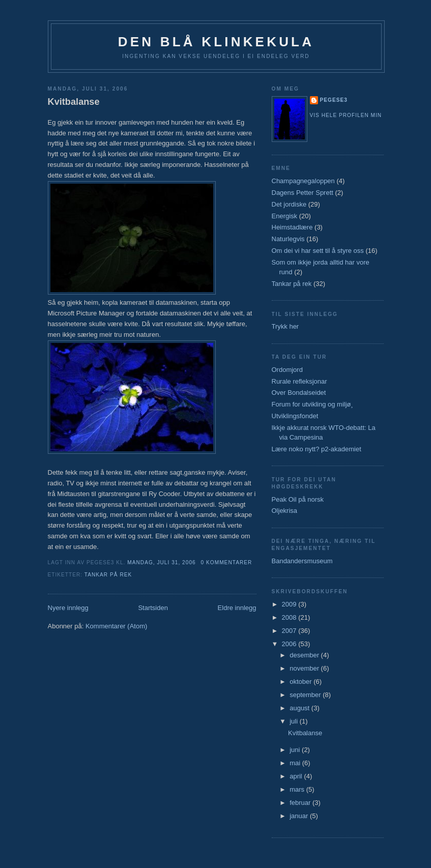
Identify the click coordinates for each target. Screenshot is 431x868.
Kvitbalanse (74, 102)
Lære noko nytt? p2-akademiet (317, 449)
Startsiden (153, 608)
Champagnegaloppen (303, 181)
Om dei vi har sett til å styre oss (318, 251)
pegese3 (334, 100)
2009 (290, 604)
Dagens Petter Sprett (303, 193)
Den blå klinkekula (216, 42)
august (300, 708)
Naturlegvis (288, 239)
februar (301, 803)
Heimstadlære (292, 227)
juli (295, 721)
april (297, 776)
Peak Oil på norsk (298, 499)
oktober (301, 682)
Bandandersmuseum (302, 561)
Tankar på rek (108, 575)
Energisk (285, 216)
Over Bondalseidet (299, 393)
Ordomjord (287, 370)
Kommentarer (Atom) (116, 626)
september (306, 695)
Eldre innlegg (237, 608)
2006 (290, 644)
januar (300, 816)
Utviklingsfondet (295, 416)
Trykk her (285, 326)
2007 (290, 631)
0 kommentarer (227, 562)
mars (298, 789)
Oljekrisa (285, 511)
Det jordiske (289, 204)
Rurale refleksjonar (299, 381)
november (305, 668)
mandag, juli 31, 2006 (161, 562)
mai (296, 763)
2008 (290, 617)
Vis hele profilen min (346, 115)
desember (305, 655)
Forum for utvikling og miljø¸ (312, 404)
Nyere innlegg (68, 608)
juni (296, 750)
